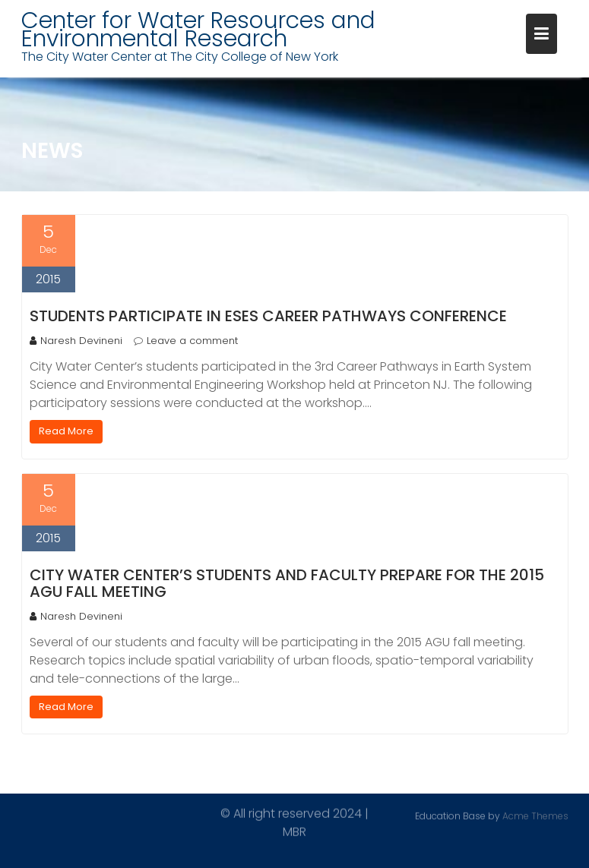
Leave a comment (192, 341)
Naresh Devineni (76, 341)
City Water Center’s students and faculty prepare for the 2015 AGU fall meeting (287, 583)
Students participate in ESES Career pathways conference (268, 316)
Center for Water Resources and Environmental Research (198, 30)
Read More (66, 431)
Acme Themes (535, 815)
